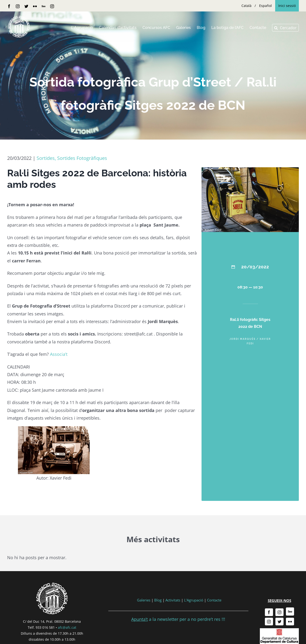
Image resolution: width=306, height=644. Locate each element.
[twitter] (279, 622)
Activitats (173, 600)
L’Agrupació (194, 600)
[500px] (290, 612)
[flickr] (290, 622)
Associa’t (59, 354)
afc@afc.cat (67, 627)
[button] (285, 28)
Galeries (144, 600)
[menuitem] (246, 6)
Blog (158, 600)
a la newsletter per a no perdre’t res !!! (178, 619)
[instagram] (279, 612)
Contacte (214, 600)
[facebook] (269, 612)
